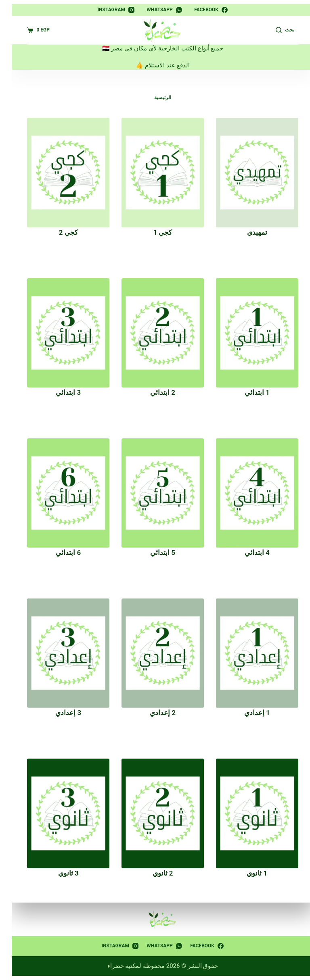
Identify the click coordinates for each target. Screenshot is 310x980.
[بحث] (277, 30)
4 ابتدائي (249, 553)
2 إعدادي (155, 713)
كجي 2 (61, 232)
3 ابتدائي (61, 392)
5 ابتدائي (155, 553)
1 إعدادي (249, 713)
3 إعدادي (61, 713)
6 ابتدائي (61, 553)
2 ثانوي (155, 873)
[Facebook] (203, 10)
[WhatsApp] (157, 10)
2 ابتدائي (155, 392)
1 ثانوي (249, 873)
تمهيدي (249, 232)
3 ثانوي (61, 873)
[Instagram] (109, 10)
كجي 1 (155, 232)
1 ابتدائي (249, 392)
